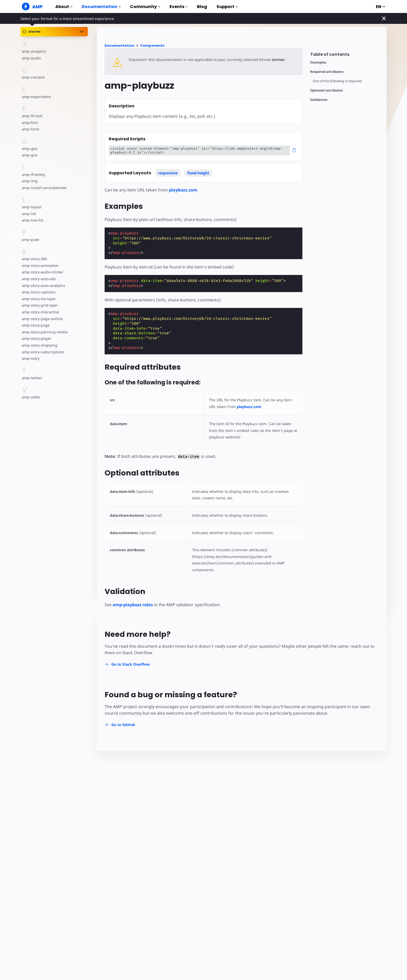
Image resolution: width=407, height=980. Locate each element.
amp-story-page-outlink (42, 319)
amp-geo (29, 149)
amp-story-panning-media (44, 332)
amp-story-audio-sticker (42, 272)
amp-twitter (32, 378)
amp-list (29, 214)
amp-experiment (36, 97)
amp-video (31, 397)
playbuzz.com (183, 190)
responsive (168, 173)
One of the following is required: (338, 81)
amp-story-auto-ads (39, 279)
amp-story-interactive (40, 312)
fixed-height (198, 173)
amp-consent (33, 77)
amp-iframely (33, 174)
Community (145, 7)
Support (227, 7)
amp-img (29, 181)
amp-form (30, 129)
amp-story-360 (34, 259)
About (64, 7)
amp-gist (29, 155)
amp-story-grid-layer (39, 305)
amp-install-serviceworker (44, 188)
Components (152, 46)
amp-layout (32, 207)
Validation (319, 100)
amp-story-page (35, 325)
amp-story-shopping (39, 345)
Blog (202, 7)
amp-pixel (30, 240)
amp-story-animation (40, 265)
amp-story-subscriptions (43, 352)
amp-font (30, 123)
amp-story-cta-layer (38, 299)
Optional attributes (327, 90)
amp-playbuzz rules (133, 605)
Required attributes (327, 72)
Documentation (101, 7)
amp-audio (31, 58)
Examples (318, 62)
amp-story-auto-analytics (43, 285)
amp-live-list (32, 220)
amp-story (30, 358)
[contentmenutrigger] (346, 56)
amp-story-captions (38, 292)
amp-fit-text (32, 116)
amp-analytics (34, 51)
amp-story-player (36, 338)
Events (179, 7)
